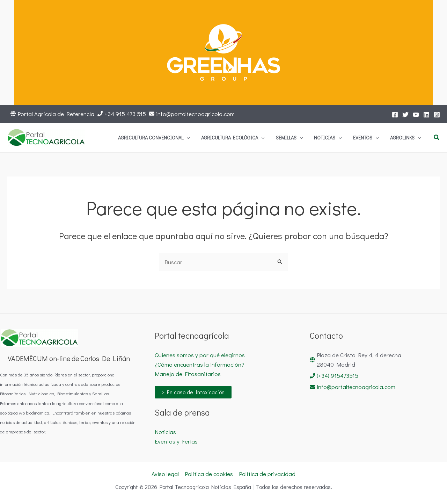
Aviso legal (165, 474)
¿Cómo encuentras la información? (200, 364)
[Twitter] (405, 115)
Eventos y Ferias (176, 441)
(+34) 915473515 (338, 376)
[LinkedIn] (426, 115)
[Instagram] (437, 115)
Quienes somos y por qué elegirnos (200, 355)
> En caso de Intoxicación (193, 392)
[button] (437, 138)
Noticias (165, 432)
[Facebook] (395, 115)
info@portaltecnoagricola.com (195, 114)
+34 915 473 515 (125, 114)
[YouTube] (416, 115)
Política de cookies (209, 474)
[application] (229, 138)
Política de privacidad (267, 474)
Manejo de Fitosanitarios (188, 374)
